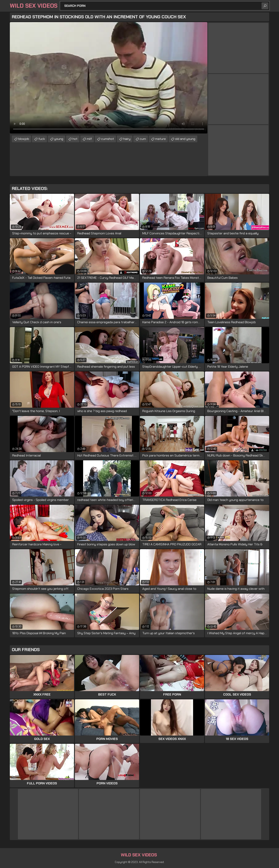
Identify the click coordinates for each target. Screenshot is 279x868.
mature (160, 139)
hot (75, 139)
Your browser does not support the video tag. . (109, 78)
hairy (127, 139)
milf (89, 139)
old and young (185, 139)
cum (143, 139)
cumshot (108, 139)
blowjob (24, 139)
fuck (42, 139)
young (59, 139)
